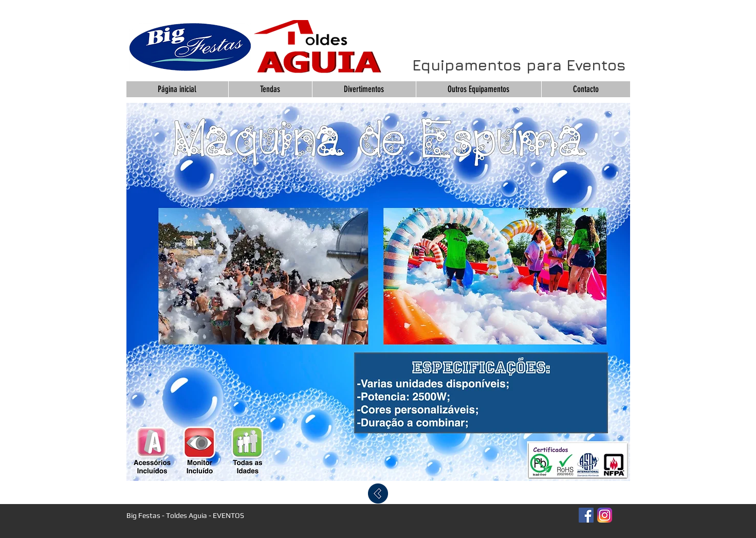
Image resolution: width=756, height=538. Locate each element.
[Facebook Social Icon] (586, 515)
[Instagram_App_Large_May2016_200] (605, 515)
